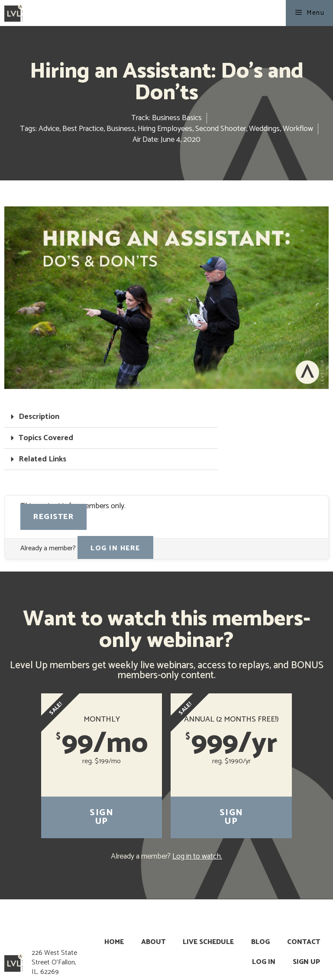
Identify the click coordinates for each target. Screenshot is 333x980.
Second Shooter (221, 129)
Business (121, 129)
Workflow (298, 129)
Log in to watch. (197, 856)
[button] (111, 417)
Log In (264, 962)
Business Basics (177, 118)
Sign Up (102, 817)
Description (39, 417)
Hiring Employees (165, 129)
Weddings (264, 129)
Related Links (42, 459)
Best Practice (83, 129)
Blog (260, 942)
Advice (49, 129)
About (153, 942)
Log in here (115, 548)
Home (114, 942)
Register (53, 517)
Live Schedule (208, 942)
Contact (304, 942)
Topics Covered (46, 438)
